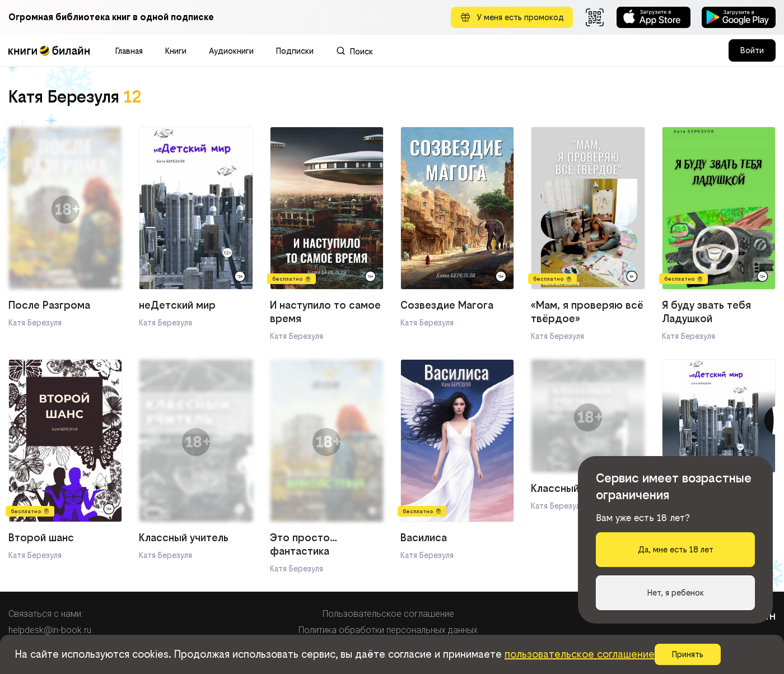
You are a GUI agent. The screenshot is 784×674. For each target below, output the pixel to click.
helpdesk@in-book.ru (50, 630)
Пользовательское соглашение (388, 614)
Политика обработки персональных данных (388, 630)
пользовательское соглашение (580, 654)
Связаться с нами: (46, 614)
